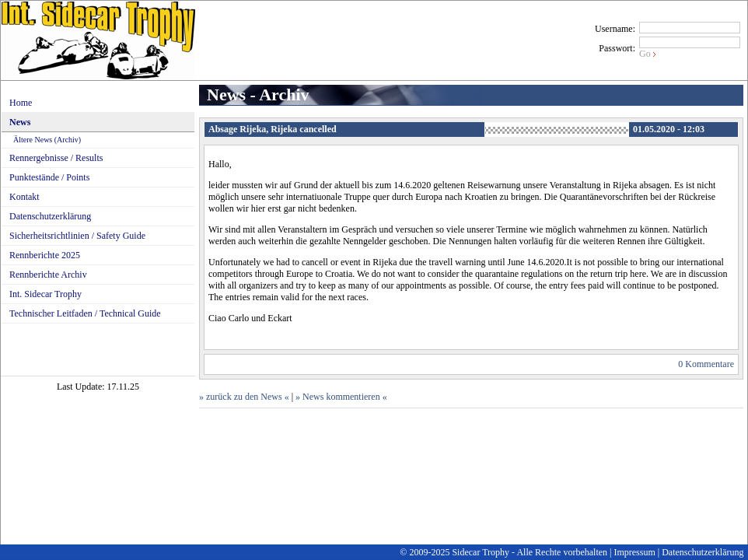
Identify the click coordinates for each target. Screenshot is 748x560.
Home (21, 103)
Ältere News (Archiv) (47, 140)
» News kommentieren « (341, 397)
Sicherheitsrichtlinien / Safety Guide (77, 236)
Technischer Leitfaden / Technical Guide (85, 313)
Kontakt (24, 197)
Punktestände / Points (49, 177)
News (20, 122)
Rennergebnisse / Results (56, 158)
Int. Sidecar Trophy (45, 294)
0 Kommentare (706, 364)
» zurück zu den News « (244, 397)
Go (645, 54)
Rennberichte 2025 (45, 255)
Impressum (634, 552)
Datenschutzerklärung (50, 216)
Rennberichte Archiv (48, 275)
